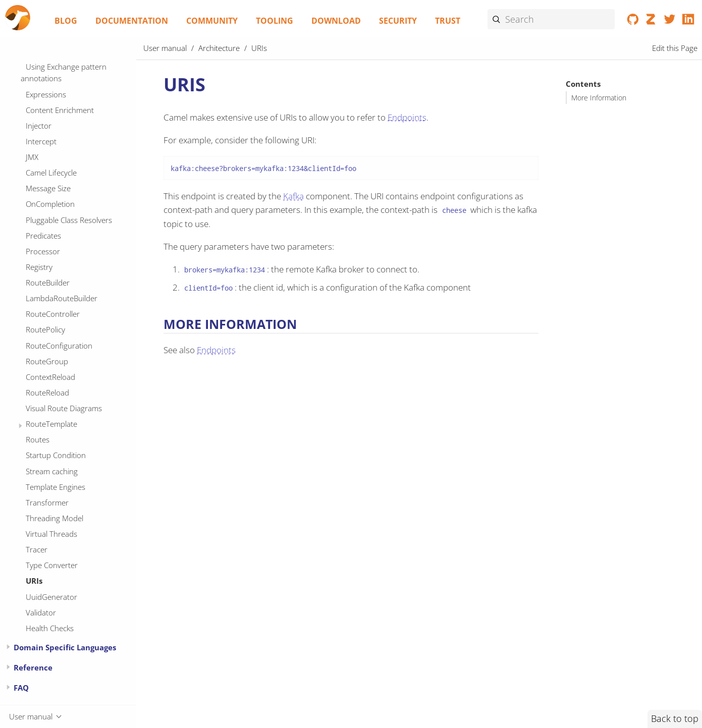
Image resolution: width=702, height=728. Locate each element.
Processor (43, 251)
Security (398, 21)
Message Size (48, 188)
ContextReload (50, 377)
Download (336, 21)
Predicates (43, 236)
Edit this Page (675, 48)
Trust (448, 21)
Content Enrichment (60, 110)
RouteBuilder (48, 283)
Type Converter (52, 565)
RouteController (53, 314)
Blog (66, 21)
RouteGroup (47, 361)
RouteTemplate (51, 424)
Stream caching (52, 471)
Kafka (293, 196)
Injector (39, 126)
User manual (165, 48)
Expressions (46, 94)
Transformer (47, 502)
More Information (599, 98)
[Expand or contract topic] (20, 426)
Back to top (675, 718)
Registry (39, 267)
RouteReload (47, 393)
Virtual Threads (51, 534)
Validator (41, 612)
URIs (34, 581)
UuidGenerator (51, 597)
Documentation (132, 21)
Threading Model (55, 518)
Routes (38, 439)
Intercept (41, 141)
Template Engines (56, 487)
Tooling (275, 21)
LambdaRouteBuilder (62, 298)
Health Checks (50, 628)
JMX (32, 157)
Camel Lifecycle (51, 173)
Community (212, 21)
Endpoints (407, 117)
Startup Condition (56, 455)
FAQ (21, 688)
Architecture (219, 48)
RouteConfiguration (59, 346)
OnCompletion (50, 204)
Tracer (37, 549)
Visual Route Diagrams (64, 408)
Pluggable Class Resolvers (69, 220)
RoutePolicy (45, 329)
